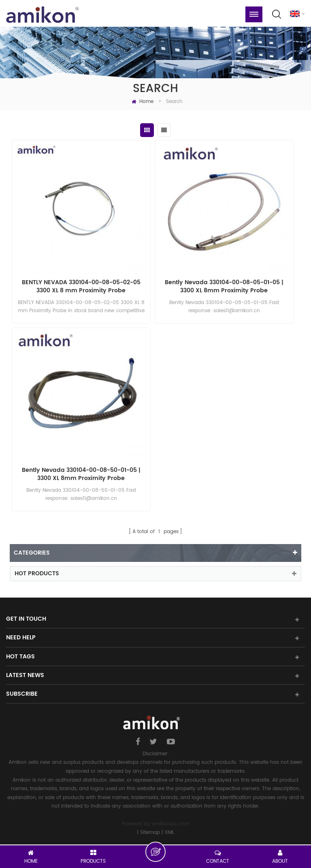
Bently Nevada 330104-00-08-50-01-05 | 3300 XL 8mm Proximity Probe (81, 474)
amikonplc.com (171, 824)
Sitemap (150, 833)
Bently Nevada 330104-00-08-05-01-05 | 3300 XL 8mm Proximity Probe (224, 287)
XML (169, 833)
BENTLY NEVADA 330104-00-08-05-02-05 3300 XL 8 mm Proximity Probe (81, 287)
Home (143, 102)
